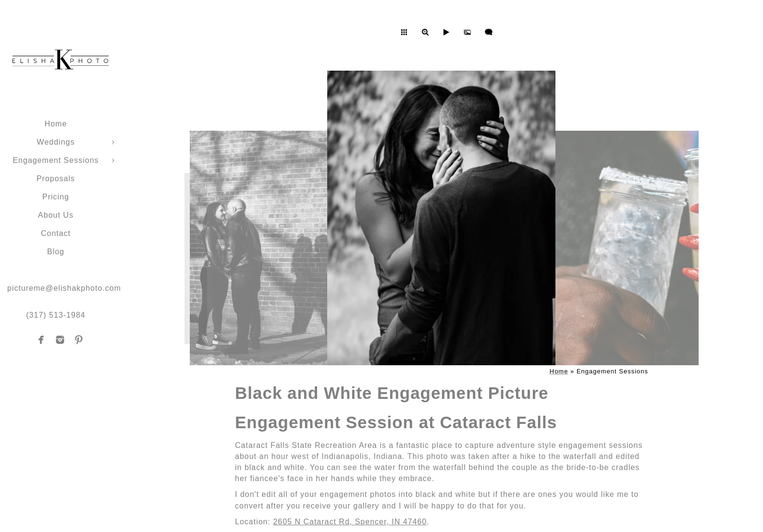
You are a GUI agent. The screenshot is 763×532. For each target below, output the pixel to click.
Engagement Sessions (55, 160)
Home (56, 124)
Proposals (56, 179)
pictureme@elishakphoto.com (64, 288)
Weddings (56, 142)
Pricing (56, 197)
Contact (56, 233)
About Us (56, 215)
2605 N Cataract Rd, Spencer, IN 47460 (350, 522)
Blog (56, 252)
